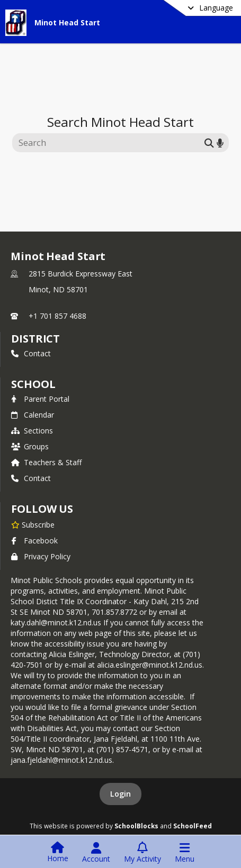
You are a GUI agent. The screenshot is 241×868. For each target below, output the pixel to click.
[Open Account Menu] (96, 853)
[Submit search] (209, 142)
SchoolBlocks (136, 826)
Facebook (34, 541)
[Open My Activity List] (142, 853)
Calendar (33, 415)
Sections (32, 431)
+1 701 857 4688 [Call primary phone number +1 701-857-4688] (57, 316)
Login (120, 794)
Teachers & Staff (46, 462)
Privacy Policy (41, 556)
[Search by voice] (220, 142)
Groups (30, 446)
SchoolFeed (193, 826)
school (33, 384)
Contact (31, 353)
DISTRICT (35, 339)
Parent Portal (40, 399)
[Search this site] (110, 143)
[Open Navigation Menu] (185, 853)
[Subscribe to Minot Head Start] (33, 524)
